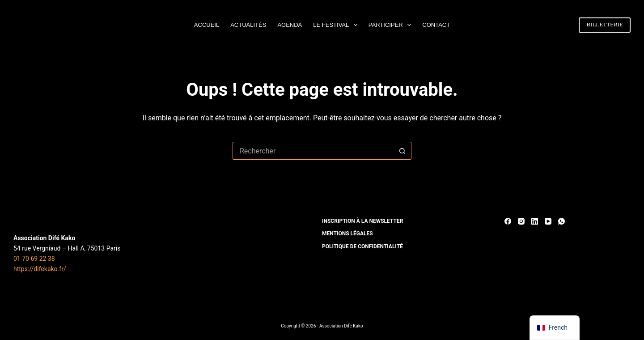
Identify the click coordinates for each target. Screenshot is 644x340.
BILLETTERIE (605, 24)
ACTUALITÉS (248, 25)
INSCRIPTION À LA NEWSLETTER (362, 221)
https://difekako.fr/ (40, 269)
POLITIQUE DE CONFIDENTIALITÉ (362, 246)
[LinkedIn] (535, 221)
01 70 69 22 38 (34, 259)
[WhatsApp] (561, 221)
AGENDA (290, 25)
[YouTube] (548, 221)
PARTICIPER (392, 25)
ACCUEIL (207, 25)
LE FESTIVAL (337, 25)
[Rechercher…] (313, 151)
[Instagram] (521, 221)
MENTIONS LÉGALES (347, 234)
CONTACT (436, 25)
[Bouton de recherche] (402, 151)
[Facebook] (508, 221)
